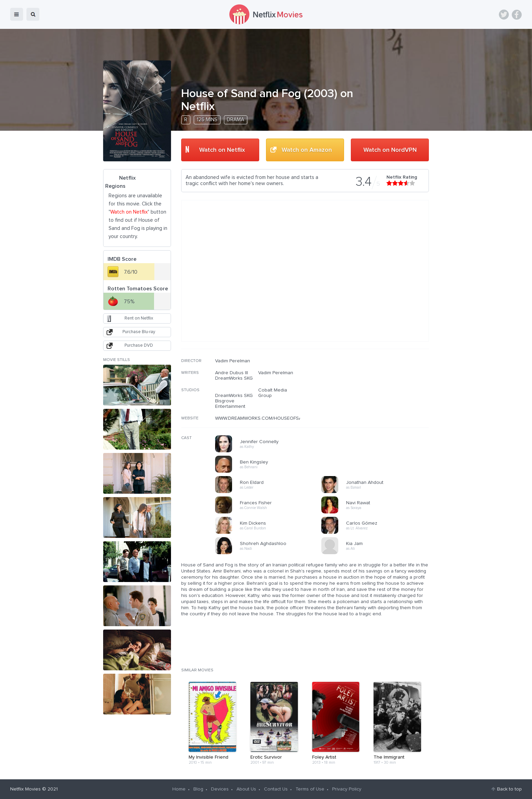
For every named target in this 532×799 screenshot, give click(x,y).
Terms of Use (310, 789)
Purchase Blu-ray (139, 332)
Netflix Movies (25, 789)
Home (179, 789)
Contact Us (276, 789)
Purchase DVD (139, 346)
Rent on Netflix (139, 318)
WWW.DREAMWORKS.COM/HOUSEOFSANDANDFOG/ (272, 418)
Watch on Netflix (222, 150)
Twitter (504, 15)
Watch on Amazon (307, 150)
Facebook (517, 15)
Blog (198, 789)
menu (17, 14)
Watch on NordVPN (390, 150)
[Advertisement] (378, 402)
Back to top (509, 789)
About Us (246, 789)
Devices (220, 789)
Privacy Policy (347, 789)
